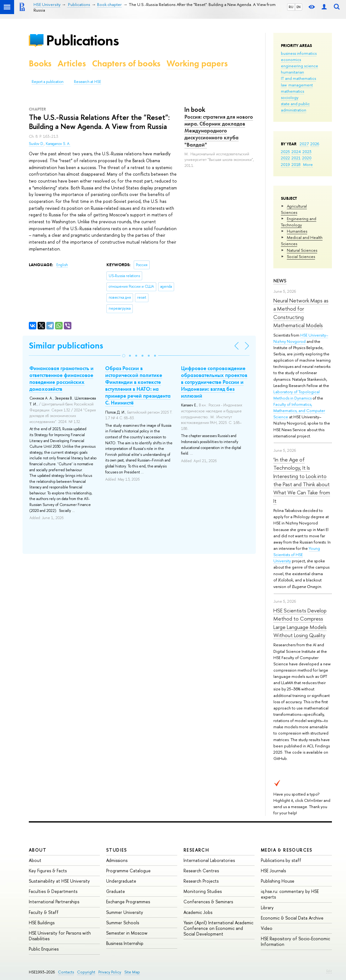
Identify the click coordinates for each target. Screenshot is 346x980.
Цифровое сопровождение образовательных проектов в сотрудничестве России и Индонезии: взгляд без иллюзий (214, 382)
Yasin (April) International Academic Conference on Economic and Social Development (218, 928)
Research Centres (201, 871)
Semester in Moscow (127, 933)
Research (196, 850)
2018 (296, 164)
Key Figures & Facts (48, 871)
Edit (329, 971)
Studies (117, 850)
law (284, 85)
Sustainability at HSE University (59, 881)
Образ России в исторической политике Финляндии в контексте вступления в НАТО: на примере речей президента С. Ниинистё (138, 385)
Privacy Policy (110, 972)
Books (40, 63)
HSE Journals (273, 871)
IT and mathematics (298, 78)
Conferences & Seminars (208, 902)
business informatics (299, 53)
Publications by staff (281, 860)
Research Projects (201, 881)
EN (299, 7)
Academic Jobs (198, 912)
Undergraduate (121, 881)
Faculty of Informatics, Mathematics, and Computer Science (299, 410)
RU (291, 7)
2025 (285, 152)
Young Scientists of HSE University (297, 554)
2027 (304, 144)
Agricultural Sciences (294, 209)
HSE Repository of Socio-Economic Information (295, 941)
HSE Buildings (42, 923)
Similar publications (66, 346)
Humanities (297, 231)
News (280, 281)
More (308, 164)
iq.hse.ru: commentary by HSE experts (290, 894)
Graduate (116, 891)
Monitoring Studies (203, 891)
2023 (307, 152)
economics (291, 59)
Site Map (132, 972)
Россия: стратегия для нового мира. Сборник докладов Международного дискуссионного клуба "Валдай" (219, 131)
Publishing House (278, 881)
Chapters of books (126, 63)
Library (267, 908)
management (301, 85)
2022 (285, 158)
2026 (315, 144)
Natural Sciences (302, 250)
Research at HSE (88, 82)
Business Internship (125, 943)
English (62, 265)
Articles (72, 63)
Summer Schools (123, 923)
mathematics (292, 91)
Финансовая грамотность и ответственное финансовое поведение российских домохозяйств (62, 379)
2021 (296, 158)
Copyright (86, 972)
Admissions (117, 860)
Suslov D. (36, 144)
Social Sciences (301, 256)
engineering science (300, 66)
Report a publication (48, 82)
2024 (296, 152)
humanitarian (292, 72)
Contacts (66, 972)
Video (267, 928)
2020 (307, 158)
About (38, 850)
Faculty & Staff (44, 912)
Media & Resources (287, 850)
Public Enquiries (44, 949)
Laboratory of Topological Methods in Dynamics (297, 395)
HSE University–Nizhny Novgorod (301, 338)
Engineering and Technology (299, 222)
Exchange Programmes (128, 902)
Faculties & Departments (53, 891)
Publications (82, 40)
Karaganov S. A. (58, 144)
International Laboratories (209, 860)
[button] (124, 356)
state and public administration (295, 107)
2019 (285, 164)
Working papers (197, 63)
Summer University (125, 912)
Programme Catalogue (128, 871)
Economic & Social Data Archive (292, 918)
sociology (290, 97)
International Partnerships (54, 902)
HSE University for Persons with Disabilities (60, 936)
